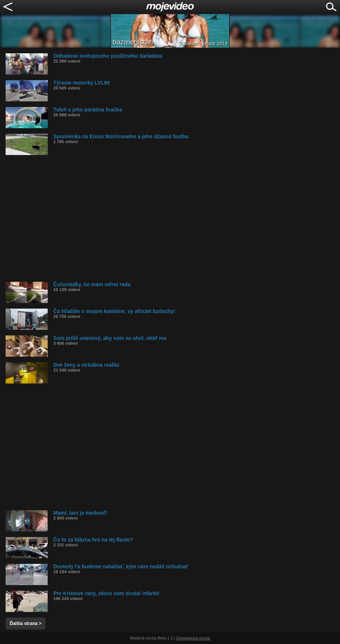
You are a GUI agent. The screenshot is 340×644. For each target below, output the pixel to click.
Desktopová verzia (193, 638)
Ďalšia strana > (26, 624)
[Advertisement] (173, 218)
